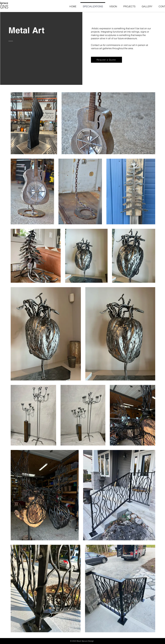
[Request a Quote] (106, 60)
